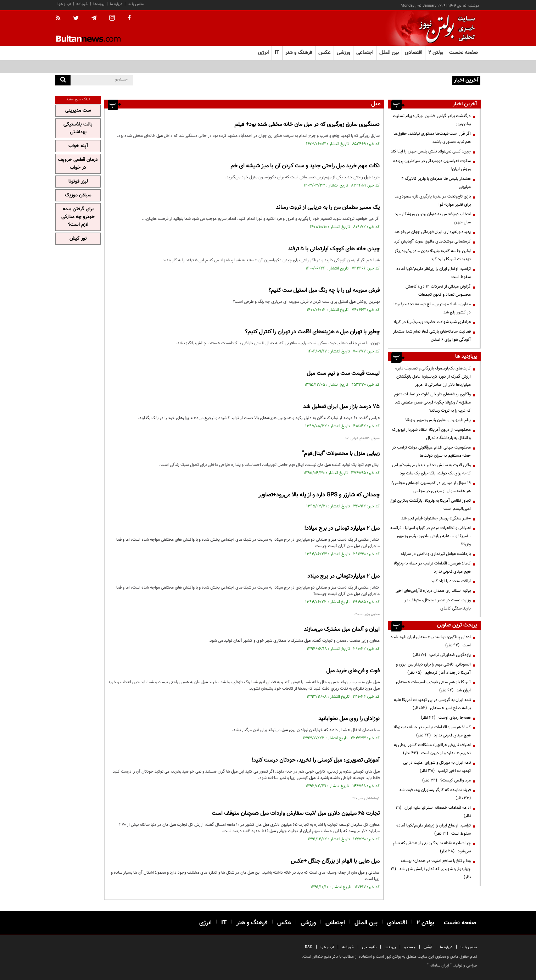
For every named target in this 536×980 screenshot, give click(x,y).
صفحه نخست (464, 53)
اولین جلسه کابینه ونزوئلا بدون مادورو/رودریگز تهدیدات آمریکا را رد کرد (433, 255)
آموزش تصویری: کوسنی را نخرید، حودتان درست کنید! (316, 760)
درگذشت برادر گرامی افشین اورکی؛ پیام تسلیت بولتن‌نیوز (432, 120)
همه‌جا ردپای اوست (446, 718)
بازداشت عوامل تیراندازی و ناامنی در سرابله (436, 554)
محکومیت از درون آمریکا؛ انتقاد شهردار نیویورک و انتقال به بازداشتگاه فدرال (431, 434)
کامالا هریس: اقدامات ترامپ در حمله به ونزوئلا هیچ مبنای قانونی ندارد (432, 567)
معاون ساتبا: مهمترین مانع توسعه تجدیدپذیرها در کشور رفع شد (432, 308)
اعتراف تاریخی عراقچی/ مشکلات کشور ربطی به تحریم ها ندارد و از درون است (432, 749)
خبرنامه (82, 4)
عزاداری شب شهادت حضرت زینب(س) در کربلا (432, 322)
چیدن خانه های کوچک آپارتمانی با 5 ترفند (334, 249)
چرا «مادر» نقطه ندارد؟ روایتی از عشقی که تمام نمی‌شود (432, 847)
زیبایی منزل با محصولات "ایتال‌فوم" (341, 454)
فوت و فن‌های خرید (353, 671)
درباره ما (116, 4)
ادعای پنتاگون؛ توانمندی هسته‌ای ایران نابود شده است (431, 641)
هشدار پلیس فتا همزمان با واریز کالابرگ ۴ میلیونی (436, 183)
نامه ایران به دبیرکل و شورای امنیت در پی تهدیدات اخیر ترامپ (437, 767)
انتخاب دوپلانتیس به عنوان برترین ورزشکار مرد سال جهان (433, 218)
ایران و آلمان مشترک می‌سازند (342, 630)
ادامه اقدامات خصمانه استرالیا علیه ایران (433, 812)
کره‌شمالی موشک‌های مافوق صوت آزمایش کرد (432, 241)
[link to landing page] (445, 28)
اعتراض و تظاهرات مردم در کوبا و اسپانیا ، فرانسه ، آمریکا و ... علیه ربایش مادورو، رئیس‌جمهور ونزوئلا (431, 536)
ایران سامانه (439, 965)
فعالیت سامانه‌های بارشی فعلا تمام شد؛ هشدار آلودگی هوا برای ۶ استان (432, 336)
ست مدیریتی (78, 111)
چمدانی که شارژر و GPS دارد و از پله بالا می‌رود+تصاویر (319, 495)
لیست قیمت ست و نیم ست (343, 374)
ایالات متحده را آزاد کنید (451, 581)
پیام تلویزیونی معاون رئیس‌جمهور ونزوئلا (438, 420)
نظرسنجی (369, 947)
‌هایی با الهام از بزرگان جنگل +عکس (335, 861)
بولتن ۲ (436, 53)
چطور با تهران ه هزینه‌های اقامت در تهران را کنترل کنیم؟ (312, 332)
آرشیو (428, 947)
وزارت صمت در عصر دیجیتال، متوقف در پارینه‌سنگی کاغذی (438, 604)
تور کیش (78, 239)
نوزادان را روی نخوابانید (349, 719)
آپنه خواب (78, 146)
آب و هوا (64, 4)
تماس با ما (136, 4)
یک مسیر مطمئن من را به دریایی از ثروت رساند (328, 208)
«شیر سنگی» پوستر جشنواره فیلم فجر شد (436, 518)
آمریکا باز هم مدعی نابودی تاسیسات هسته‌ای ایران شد (433, 686)
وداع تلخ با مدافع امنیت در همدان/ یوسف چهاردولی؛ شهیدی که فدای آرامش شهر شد (431, 869)
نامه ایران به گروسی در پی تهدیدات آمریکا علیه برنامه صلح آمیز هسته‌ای (432, 704)
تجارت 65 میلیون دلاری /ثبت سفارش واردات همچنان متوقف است (296, 814)
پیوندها (99, 4)
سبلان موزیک (78, 195)
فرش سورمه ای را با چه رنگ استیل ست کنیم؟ (324, 291)
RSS (309, 947)
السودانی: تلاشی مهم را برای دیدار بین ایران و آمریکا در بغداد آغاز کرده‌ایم (433, 669)
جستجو (410, 947)
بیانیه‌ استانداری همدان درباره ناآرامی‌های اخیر (433, 591)
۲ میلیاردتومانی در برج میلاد (344, 576)
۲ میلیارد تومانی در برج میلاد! (342, 528)
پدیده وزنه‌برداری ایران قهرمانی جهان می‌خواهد (433, 232)
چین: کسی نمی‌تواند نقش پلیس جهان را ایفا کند (431, 151)
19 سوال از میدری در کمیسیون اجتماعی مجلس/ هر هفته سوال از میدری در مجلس (431, 487)
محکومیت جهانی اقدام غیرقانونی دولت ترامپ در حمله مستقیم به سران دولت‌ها (431, 452)
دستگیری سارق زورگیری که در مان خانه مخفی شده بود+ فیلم (307, 125)
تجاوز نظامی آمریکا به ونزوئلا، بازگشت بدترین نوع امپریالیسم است (431, 505)
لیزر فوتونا (78, 182)
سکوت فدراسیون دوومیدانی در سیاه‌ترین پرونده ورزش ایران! (432, 165)
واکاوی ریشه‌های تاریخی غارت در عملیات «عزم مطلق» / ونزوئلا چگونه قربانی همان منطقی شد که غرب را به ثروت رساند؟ (432, 402)
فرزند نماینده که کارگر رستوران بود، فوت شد (434, 794)
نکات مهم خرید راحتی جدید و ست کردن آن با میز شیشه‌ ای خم (305, 166)
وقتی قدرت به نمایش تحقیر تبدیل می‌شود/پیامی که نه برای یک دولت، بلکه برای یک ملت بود (431, 469)
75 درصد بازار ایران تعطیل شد (341, 407)
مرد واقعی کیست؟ (446, 780)
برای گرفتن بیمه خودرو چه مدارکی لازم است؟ (78, 217)
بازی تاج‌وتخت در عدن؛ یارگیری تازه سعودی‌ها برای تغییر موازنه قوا (433, 201)
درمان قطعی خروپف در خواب (78, 164)
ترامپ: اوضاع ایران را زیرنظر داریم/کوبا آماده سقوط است (434, 273)
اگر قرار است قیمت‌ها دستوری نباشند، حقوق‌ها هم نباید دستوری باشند (432, 138)
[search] (63, 80)
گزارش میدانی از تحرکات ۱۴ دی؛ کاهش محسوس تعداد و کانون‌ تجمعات (438, 291)
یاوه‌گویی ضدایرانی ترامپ (442, 655)
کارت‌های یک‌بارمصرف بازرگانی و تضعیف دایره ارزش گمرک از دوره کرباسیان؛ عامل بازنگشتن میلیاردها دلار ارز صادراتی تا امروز (433, 377)
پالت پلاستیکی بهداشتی (78, 128)
